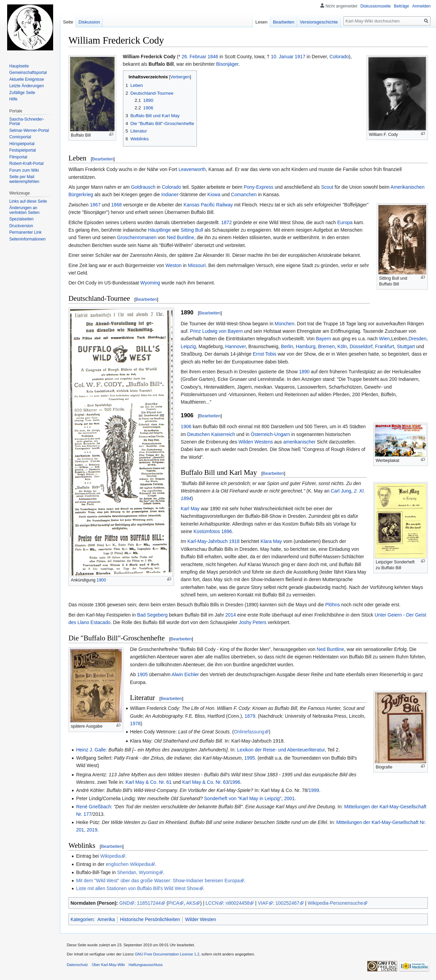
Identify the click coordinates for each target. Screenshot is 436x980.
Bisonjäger (227, 64)
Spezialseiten (21, 219)
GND (124, 903)
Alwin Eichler (185, 674)
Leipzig (188, 346)
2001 (289, 798)
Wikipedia (111, 856)
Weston (174, 265)
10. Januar (282, 57)
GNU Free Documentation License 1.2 (167, 954)
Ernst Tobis (264, 354)
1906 (186, 426)
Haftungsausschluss (146, 965)
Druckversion (21, 226)
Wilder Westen (200, 919)
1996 (235, 782)
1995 (250, 758)
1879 (250, 716)
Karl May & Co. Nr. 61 (148, 782)
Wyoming (150, 283)
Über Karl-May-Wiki (108, 965)
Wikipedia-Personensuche (335, 903)
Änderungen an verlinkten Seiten (24, 210)
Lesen (261, 22)
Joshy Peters (253, 622)
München (284, 324)
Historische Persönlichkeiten (150, 919)
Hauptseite (19, 66)
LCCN (212, 903)
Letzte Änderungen (26, 86)
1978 (135, 724)
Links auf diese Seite (28, 201)
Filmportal (18, 157)
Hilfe (13, 99)
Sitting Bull (192, 230)
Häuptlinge (159, 230)
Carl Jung (341, 491)
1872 (226, 222)
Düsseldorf (361, 346)
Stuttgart (406, 346)
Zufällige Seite (22, 93)
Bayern (323, 339)
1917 (300, 57)
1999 (314, 790)
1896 (227, 531)
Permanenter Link (25, 232)
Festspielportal (22, 150)
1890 (304, 372)
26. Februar (194, 57)
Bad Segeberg (153, 615)
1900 (102, 580)
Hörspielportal (22, 144)
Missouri (197, 265)
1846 (213, 57)
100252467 (287, 903)
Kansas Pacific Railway (208, 205)
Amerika (106, 919)
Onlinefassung (249, 732)
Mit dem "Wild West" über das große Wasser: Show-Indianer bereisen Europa (158, 881)
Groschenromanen (137, 237)
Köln (342, 346)
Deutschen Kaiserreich (211, 434)
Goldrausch (143, 187)
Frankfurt (385, 346)
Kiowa (214, 195)
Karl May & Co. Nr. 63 (205, 782)
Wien (385, 339)
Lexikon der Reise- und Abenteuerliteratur (281, 750)
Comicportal (20, 137)
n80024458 (237, 903)
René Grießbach (94, 807)
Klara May (271, 541)
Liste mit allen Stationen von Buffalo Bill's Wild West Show (137, 888)
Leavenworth (192, 169)
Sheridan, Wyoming (138, 872)
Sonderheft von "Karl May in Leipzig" (243, 798)
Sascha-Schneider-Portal (27, 122)
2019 (92, 830)
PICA (174, 903)
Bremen (326, 346)
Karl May (190, 509)
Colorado (339, 57)
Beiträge (401, 6)
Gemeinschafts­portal (28, 73)
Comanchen (244, 195)
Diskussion (89, 22)
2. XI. (360, 491)
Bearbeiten (103, 159)
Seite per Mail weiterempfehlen (24, 179)
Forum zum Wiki (24, 170)
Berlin (287, 346)
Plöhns (333, 605)
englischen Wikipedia (128, 864)
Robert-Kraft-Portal (26, 164)
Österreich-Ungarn (270, 434)
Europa (345, 222)
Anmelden (421, 6)
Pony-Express (258, 187)
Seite (68, 22)
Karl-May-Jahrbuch (207, 541)
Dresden (417, 339)
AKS (191, 903)
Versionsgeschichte (319, 22)
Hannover (235, 346)
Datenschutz (77, 965)
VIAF (263, 903)
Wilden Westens (256, 442)
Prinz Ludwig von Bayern (216, 331)
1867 (95, 205)
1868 (116, 205)
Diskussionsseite (376, 6)
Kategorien (82, 919)
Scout (327, 187)
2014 (230, 615)
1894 (186, 498)
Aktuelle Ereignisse (27, 79)
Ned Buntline (181, 237)
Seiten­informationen (27, 239)
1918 (234, 541)
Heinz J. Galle (91, 750)
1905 (143, 674)
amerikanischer (300, 442)
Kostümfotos (207, 531)
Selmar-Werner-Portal (29, 130)
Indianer (170, 195)
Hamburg (306, 346)
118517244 (149, 903)
